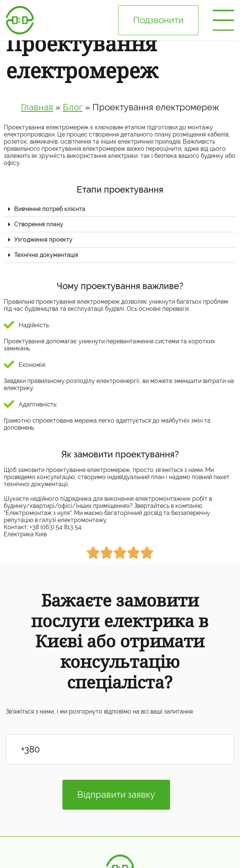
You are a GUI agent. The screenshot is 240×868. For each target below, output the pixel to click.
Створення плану (39, 224)
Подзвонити (158, 20)
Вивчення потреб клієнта (50, 209)
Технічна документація (46, 255)
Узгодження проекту (43, 240)
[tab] (120, 209)
